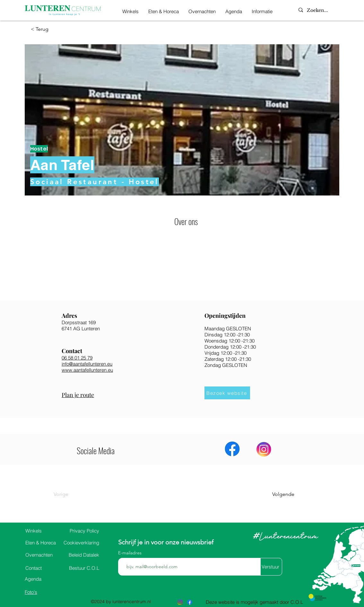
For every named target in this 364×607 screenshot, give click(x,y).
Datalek (84, 555)
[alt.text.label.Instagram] (180, 602)
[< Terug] (52, 29)
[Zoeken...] (323, 11)
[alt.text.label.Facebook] (190, 602)
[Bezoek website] (227, 393)
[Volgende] (278, 494)
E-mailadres (130, 553)
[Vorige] (74, 494)
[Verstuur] (270, 567)
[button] (262, 10)
